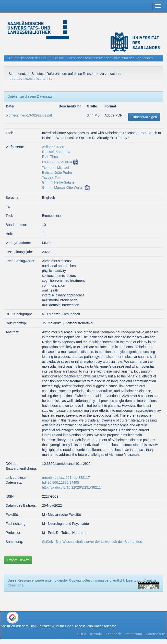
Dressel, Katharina (56, 152)
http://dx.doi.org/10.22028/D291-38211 (72, 487)
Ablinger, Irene (53, 147)
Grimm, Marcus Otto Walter (63, 187)
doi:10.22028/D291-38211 (31, 79)
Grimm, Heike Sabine (58, 182)
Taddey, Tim (51, 177)
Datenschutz (155, 634)
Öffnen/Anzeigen (144, 117)
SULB (82, 634)
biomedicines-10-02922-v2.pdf (29, 115)
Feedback (113, 634)
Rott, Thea (50, 157)
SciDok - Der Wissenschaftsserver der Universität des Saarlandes (103, 58)
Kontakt (96, 634)
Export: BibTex (18, 560)
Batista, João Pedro (57, 173)
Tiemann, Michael (56, 168)
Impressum (133, 634)
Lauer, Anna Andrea (57, 162)
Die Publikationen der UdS (27, 58)
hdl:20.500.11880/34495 (61, 482)
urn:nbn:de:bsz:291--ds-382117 (66, 478)
